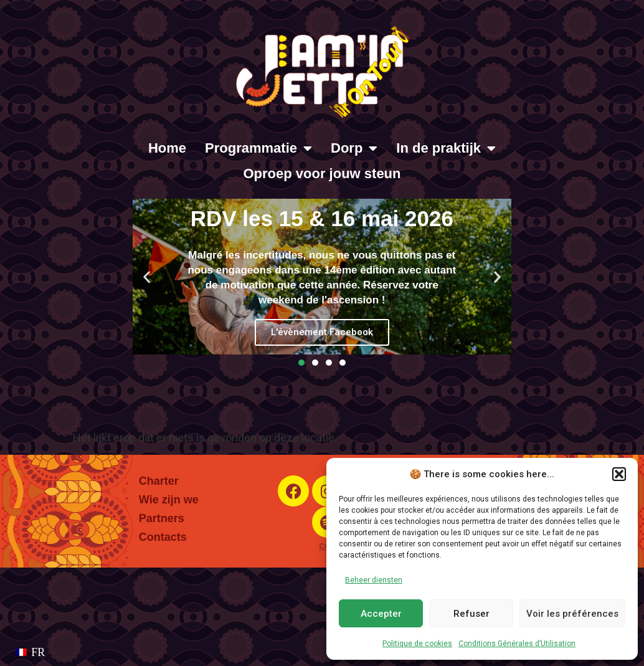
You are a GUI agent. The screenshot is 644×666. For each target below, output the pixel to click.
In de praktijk (446, 148)
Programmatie (258, 148)
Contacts (163, 537)
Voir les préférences (572, 614)
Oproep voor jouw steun (322, 174)
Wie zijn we (169, 500)
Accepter (381, 614)
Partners (162, 518)
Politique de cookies (417, 644)
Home (167, 148)
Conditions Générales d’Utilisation (517, 644)
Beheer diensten (374, 580)
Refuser (471, 614)
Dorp (354, 148)
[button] (619, 474)
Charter (159, 481)
